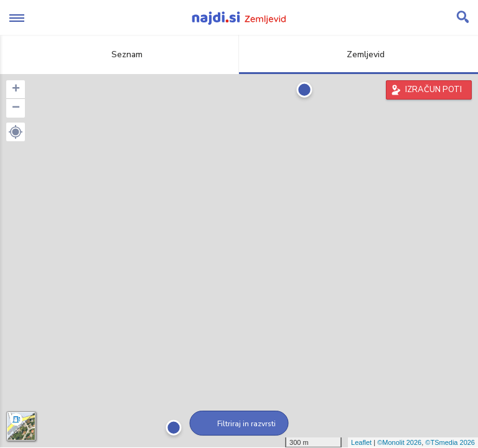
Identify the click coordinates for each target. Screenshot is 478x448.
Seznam (120, 54)
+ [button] (16, 90)
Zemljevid (358, 54)
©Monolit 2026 (399, 442)
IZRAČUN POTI (433, 90)
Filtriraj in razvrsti (239, 424)
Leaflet (361, 442)
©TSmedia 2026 (450, 442)
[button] (16, 132)
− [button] (16, 108)
